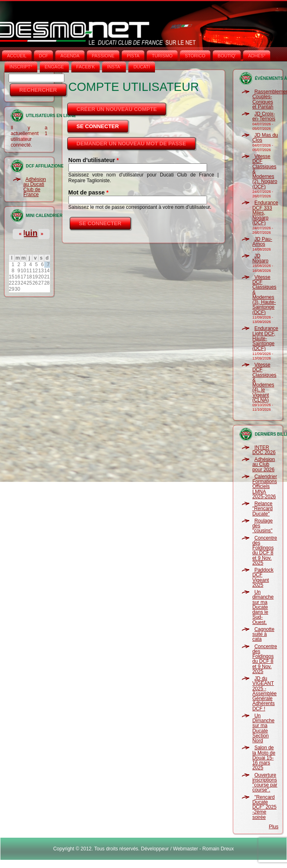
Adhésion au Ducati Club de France (35, 187)
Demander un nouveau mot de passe (131, 144)
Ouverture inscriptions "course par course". (265, 783)
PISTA (133, 56)
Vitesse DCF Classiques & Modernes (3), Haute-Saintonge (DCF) (264, 295)
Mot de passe (89, 192)
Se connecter (103, 124)
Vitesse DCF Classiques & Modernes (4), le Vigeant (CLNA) (264, 382)
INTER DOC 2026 (264, 450)
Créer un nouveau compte (117, 109)
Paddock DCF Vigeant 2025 (263, 578)
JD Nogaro (260, 258)
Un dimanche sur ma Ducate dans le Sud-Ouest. (263, 607)
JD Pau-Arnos (262, 242)
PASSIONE (103, 56)
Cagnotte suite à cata (263, 634)
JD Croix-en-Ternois (264, 116)
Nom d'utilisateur (94, 160)
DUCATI (141, 67)
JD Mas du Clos (265, 138)
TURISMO (162, 56)
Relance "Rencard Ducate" (262, 509)
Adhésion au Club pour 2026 (263, 465)
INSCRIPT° (21, 67)
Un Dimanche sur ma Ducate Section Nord (263, 728)
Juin (29, 233)
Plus (274, 827)
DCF (44, 56)
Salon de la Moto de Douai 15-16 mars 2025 (264, 758)
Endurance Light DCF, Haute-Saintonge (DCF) (265, 338)
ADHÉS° (257, 56)
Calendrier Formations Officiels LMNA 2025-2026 (264, 487)
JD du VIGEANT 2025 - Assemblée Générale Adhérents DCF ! (264, 694)
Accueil (17, 56)
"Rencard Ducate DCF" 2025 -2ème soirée (264, 807)
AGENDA (70, 56)
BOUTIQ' (227, 56)
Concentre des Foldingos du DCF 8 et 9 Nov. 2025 (264, 550)
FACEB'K (86, 67)
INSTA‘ (114, 67)
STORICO (195, 56)
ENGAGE (54, 67)
